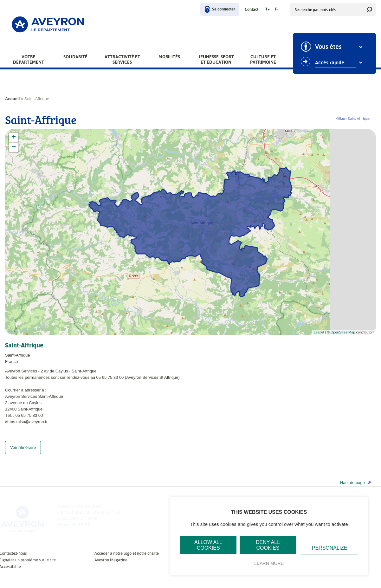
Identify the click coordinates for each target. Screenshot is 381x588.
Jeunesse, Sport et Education (216, 59)
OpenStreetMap (343, 332)
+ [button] (14, 138)
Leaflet (319, 332)
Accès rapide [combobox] (330, 63)
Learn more (269, 563)
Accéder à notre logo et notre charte (127, 560)
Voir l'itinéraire (23, 454)
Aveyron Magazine (111, 566)
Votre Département (29, 59)
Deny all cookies (268, 545)
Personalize (330, 548)
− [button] (14, 147)
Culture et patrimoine (263, 59)
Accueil (12, 99)
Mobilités (169, 57)
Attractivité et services (122, 59)
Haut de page (352, 489)
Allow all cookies (208, 545)
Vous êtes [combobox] (328, 47)
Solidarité (75, 57)
